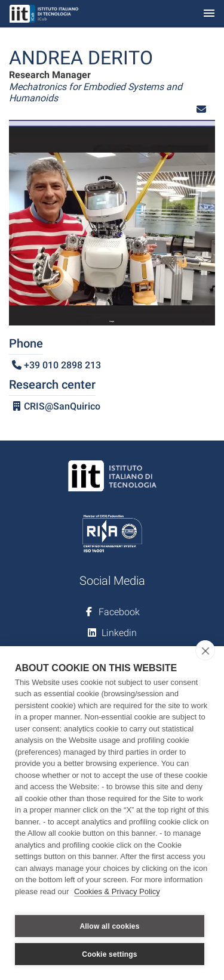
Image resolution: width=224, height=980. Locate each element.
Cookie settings (109, 954)
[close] (205, 650)
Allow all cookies (109, 926)
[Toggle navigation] (209, 14)
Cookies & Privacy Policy (117, 891)
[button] (201, 109)
